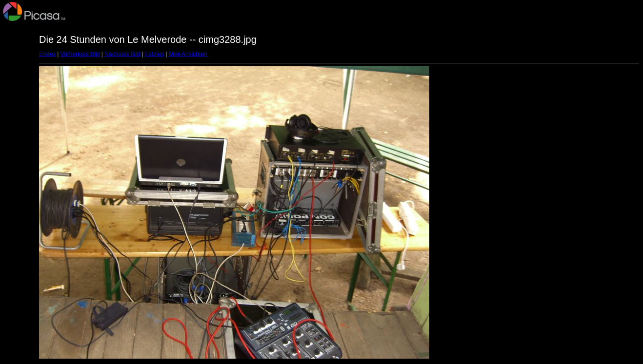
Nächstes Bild (122, 54)
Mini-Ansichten (188, 54)
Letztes (155, 54)
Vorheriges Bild (80, 54)
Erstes (47, 54)
